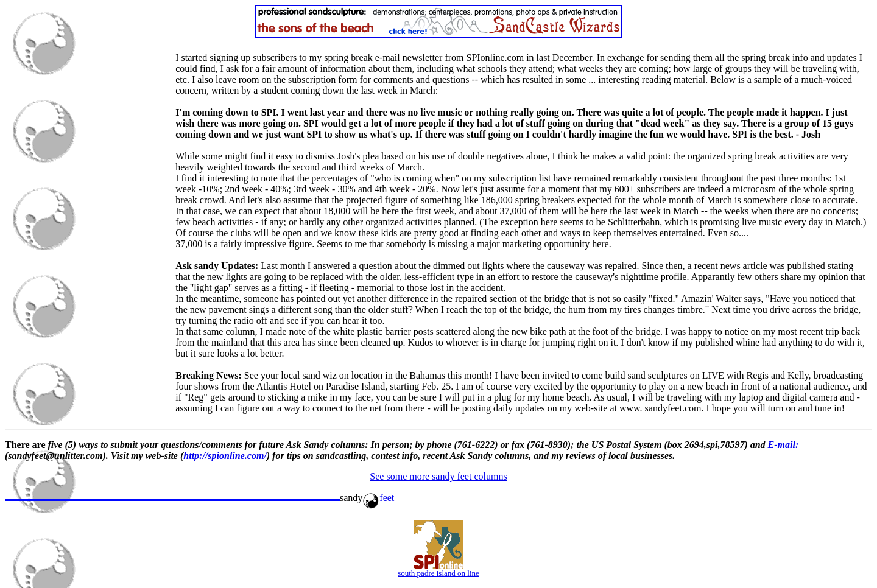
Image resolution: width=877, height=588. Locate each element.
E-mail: (784, 445)
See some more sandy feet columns (438, 476)
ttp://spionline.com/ (228, 456)
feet (378, 498)
